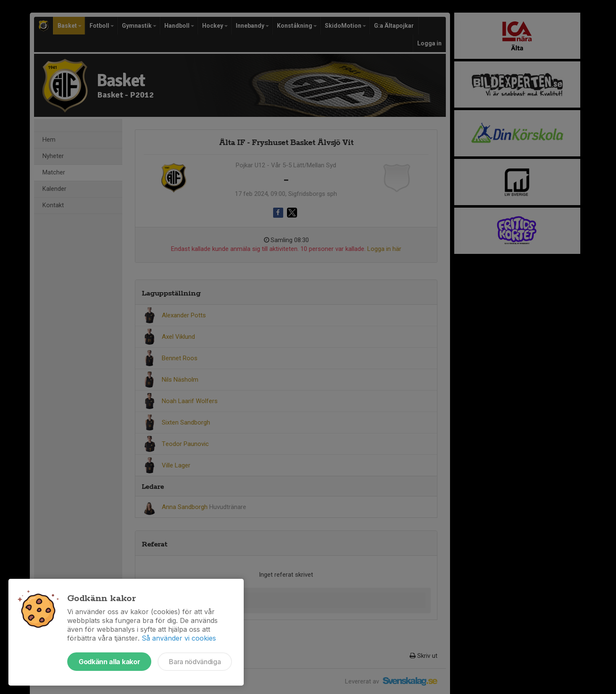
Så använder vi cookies (179, 638)
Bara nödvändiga (195, 662)
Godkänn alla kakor (109, 662)
